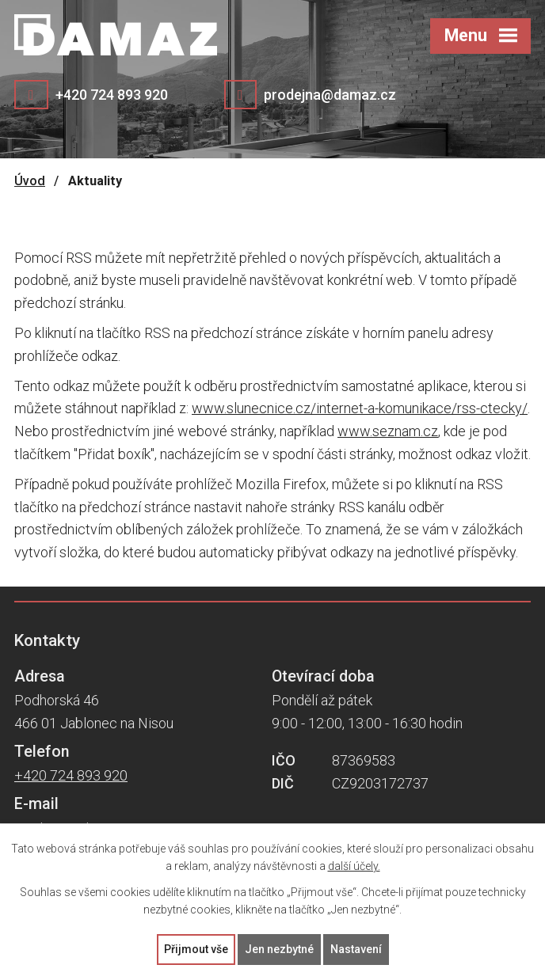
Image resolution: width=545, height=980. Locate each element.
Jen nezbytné (279, 949)
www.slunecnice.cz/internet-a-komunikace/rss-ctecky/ (360, 408)
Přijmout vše (196, 949)
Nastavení (356, 949)
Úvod (30, 181)
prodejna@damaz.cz (330, 95)
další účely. (354, 867)
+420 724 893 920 (112, 95)
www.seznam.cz (388, 431)
